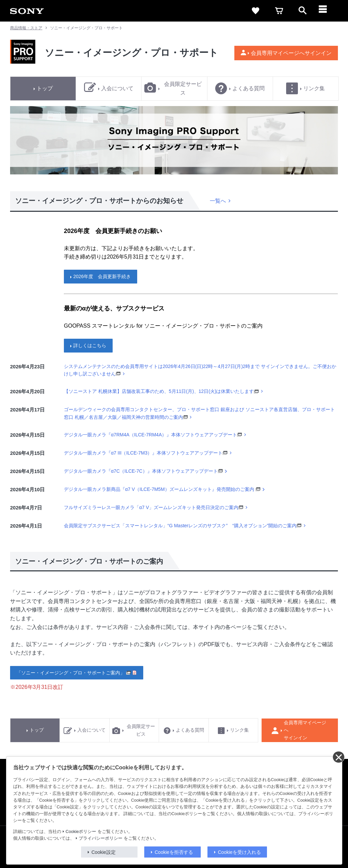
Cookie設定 (104, 852)
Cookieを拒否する (174, 852)
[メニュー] (326, 11)
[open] (303, 11)
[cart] (279, 11)
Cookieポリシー (81, 832)
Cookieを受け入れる (239, 852)
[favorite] (256, 11)
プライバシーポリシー (101, 838)
